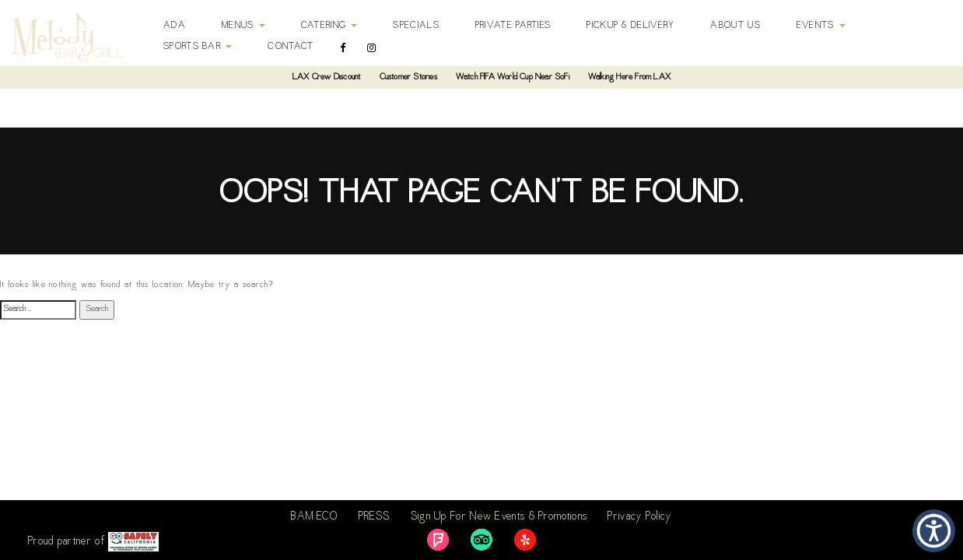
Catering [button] (329, 26)
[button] (934, 531)
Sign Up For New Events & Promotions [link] (499, 517)
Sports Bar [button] (198, 47)
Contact (291, 47)
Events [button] (821, 26)
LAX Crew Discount (326, 77)
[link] (438, 540)
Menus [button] (243, 26)
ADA (175, 26)
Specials (416, 26)
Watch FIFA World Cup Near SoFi (513, 77)
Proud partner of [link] (93, 542)
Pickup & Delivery (630, 26)
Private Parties (513, 26)
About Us (735, 26)
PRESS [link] (375, 517)
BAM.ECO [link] (314, 517)
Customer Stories (408, 77)
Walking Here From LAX (629, 77)
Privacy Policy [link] (639, 517)
